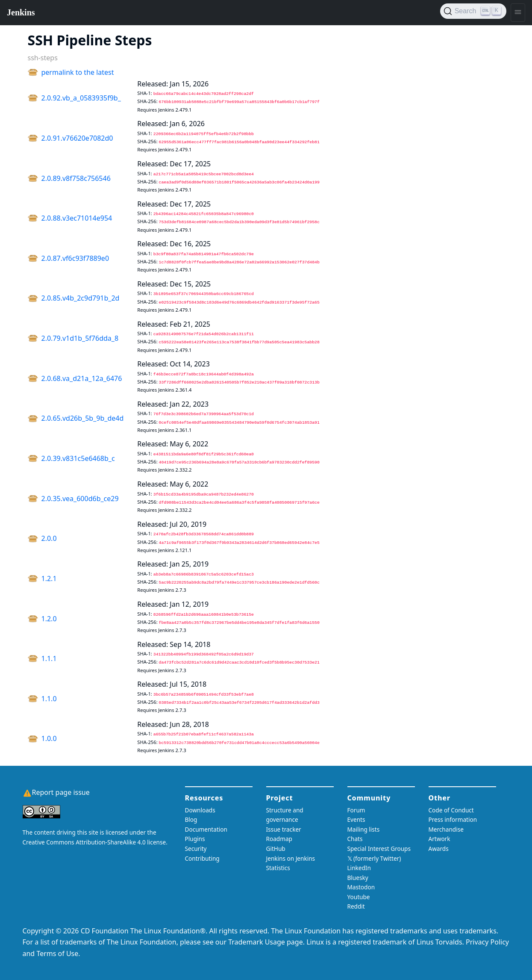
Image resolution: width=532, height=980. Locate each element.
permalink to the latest (78, 72)
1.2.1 (49, 579)
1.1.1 (49, 658)
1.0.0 (49, 738)
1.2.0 (49, 619)
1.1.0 (49, 699)
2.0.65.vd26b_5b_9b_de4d (83, 418)
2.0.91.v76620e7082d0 (77, 138)
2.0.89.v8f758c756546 (76, 178)
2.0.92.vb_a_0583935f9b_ (81, 98)
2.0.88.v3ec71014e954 (77, 218)
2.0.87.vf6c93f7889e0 (75, 258)
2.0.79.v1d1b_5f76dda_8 (80, 338)
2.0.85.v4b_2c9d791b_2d (81, 298)
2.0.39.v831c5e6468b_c (78, 458)
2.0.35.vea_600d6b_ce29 (80, 499)
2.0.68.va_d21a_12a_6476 (82, 378)
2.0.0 (49, 538)
